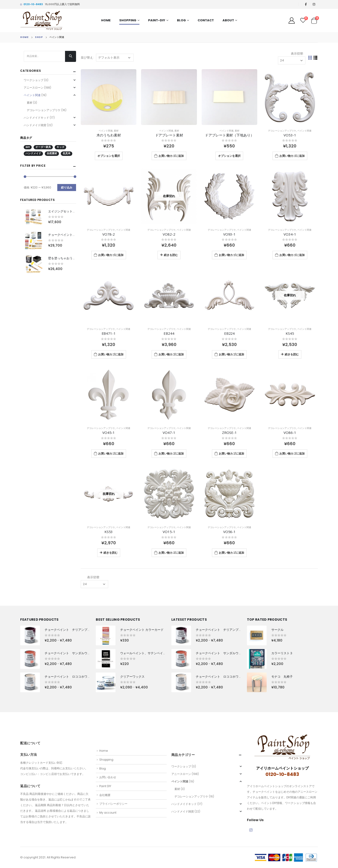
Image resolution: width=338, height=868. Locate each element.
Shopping (128, 20)
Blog (181, 20)
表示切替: (297, 54)
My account (108, 813)
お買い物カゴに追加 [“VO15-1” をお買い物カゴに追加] (171, 553)
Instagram (251, 830)
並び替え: (87, 58)
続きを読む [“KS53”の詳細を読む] (111, 553)
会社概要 (105, 795)
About (228, 20)
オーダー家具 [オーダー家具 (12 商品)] (43, 147)
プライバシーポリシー (113, 804)
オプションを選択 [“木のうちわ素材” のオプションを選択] (109, 156)
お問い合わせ (108, 777)
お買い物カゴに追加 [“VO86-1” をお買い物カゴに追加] (292, 453)
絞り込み (67, 187)
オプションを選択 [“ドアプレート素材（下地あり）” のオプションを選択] (229, 156)
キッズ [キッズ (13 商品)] (60, 147)
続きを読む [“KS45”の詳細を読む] (292, 354)
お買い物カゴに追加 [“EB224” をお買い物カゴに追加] (231, 354)
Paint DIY (105, 786)
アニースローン (34, 88)
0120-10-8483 (31, 4)
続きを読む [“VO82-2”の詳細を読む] (171, 255)
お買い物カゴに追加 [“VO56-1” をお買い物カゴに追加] (231, 553)
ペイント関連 (106, 131)
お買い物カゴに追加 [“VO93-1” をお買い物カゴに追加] (231, 255)
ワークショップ (34, 80)
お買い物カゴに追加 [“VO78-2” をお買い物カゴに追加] (111, 255)
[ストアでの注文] (115, 58)
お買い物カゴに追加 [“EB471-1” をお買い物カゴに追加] (111, 354)
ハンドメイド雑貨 (35, 125)
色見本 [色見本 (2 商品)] (67, 153)
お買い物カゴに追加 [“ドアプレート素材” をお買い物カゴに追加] (171, 156)
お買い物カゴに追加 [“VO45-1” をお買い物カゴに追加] (111, 453)
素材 (116, 131)
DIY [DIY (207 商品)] (28, 147)
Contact (206, 20)
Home (106, 20)
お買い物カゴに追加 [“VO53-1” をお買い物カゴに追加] (292, 156)
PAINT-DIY (157, 20)
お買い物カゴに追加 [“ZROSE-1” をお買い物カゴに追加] (231, 453)
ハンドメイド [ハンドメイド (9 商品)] (33, 153)
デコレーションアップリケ (282, 131)
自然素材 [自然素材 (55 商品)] (52, 153)
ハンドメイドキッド (36, 118)
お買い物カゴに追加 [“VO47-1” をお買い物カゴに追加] (171, 453)
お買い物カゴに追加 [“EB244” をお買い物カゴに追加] (171, 354)
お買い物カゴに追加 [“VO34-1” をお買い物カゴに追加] (292, 255)
